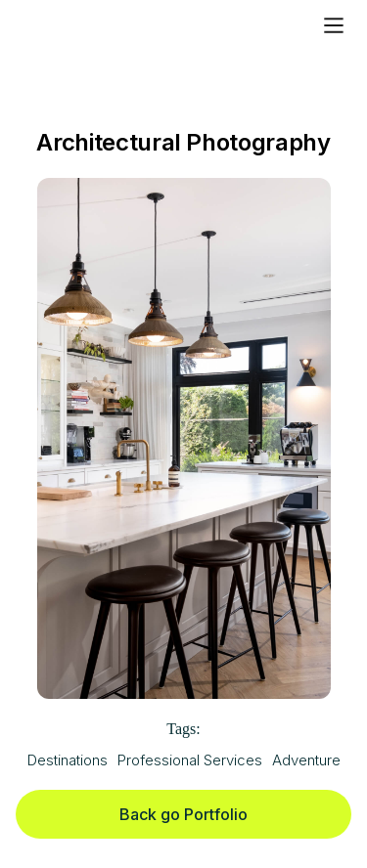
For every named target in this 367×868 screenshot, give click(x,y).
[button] (334, 25)
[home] (80, 25)
